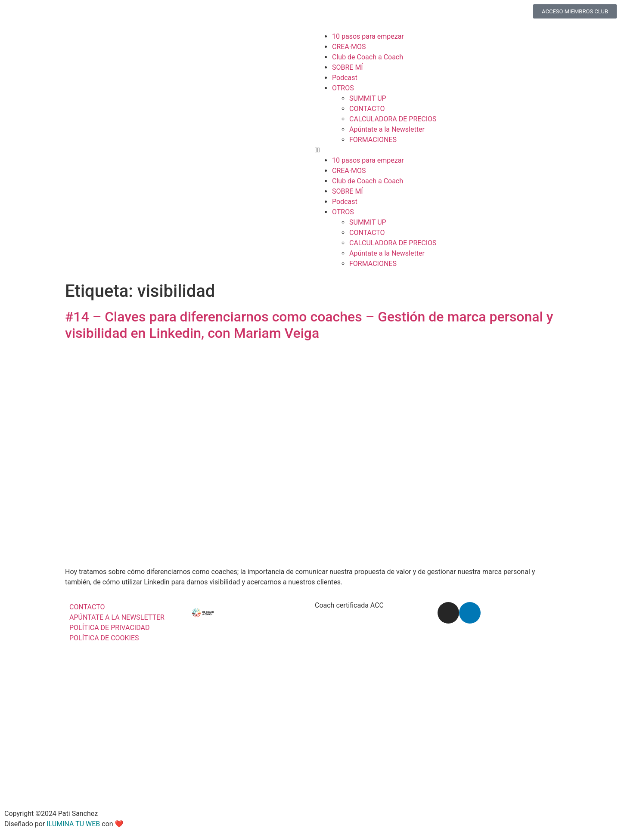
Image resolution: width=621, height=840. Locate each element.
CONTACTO (367, 109)
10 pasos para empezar (368, 36)
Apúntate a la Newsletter (387, 129)
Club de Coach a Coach (368, 57)
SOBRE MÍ (348, 67)
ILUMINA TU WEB (73, 824)
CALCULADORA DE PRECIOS (393, 119)
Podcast (345, 78)
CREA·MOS (349, 47)
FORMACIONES (373, 140)
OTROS (343, 88)
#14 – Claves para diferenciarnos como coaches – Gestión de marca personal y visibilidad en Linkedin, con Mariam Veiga (309, 325)
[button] (464, 150)
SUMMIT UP (368, 98)
